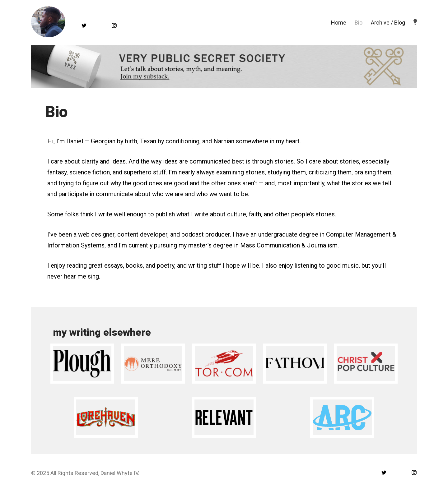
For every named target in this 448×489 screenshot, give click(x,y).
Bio (359, 23)
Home (339, 23)
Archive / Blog (388, 23)
